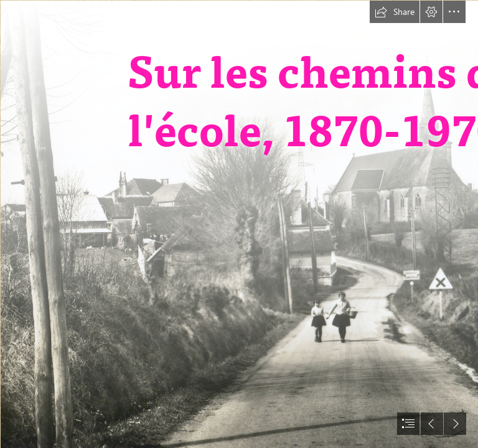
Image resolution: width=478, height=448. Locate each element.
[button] (395, 12)
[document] (239, 224)
